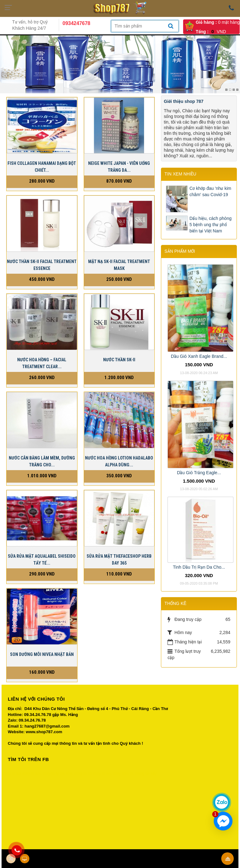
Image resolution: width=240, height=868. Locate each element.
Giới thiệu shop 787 (184, 101)
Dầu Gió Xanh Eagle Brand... (199, 356)
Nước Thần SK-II (119, 360)
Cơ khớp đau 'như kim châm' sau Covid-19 (210, 191)
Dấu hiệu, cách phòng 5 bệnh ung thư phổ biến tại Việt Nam (210, 225)
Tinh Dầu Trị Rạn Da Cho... (199, 567)
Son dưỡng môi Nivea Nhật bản (42, 654)
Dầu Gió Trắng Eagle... (199, 473)
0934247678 (76, 23)
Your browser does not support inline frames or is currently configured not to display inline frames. (120, 809)
